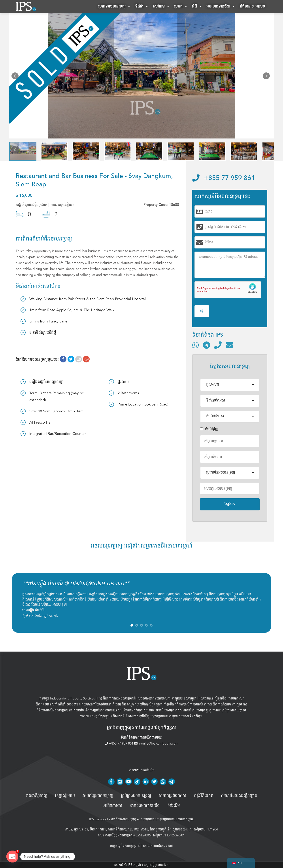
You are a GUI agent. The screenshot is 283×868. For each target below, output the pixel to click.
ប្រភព (181, 7)
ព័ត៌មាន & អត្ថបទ (252, 7)
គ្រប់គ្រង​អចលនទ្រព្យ (136, 796)
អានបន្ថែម (59, 605)
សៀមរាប (133, 704)
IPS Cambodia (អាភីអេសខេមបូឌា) (113, 819)
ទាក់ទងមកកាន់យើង (145, 806)
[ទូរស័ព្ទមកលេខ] (218, 345)
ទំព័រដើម (174, 806)
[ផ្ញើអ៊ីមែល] (229, 345)
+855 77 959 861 (224, 178)
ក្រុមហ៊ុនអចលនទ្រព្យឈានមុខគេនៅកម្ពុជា (166, 819)
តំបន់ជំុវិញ (209, 429)
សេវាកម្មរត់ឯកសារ (173, 796)
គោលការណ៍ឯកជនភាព (158, 846)
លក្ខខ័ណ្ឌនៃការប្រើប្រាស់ (125, 846)
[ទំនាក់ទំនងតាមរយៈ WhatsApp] (196, 345)
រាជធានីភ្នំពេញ (37, 796)
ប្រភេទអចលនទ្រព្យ (114, 7)
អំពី (197, 7)
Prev (16, 77)
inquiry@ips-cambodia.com (156, 743)
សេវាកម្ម (161, 7)
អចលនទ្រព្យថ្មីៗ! (221, 7)
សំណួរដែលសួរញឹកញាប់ (239, 796)
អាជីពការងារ (113, 806)
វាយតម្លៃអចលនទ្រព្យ (98, 796)
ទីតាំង (142, 7)
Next (267, 77)
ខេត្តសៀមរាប (65, 796)
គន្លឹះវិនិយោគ (204, 796)
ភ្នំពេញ (117, 704)
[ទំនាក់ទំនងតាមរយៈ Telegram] (207, 345)
